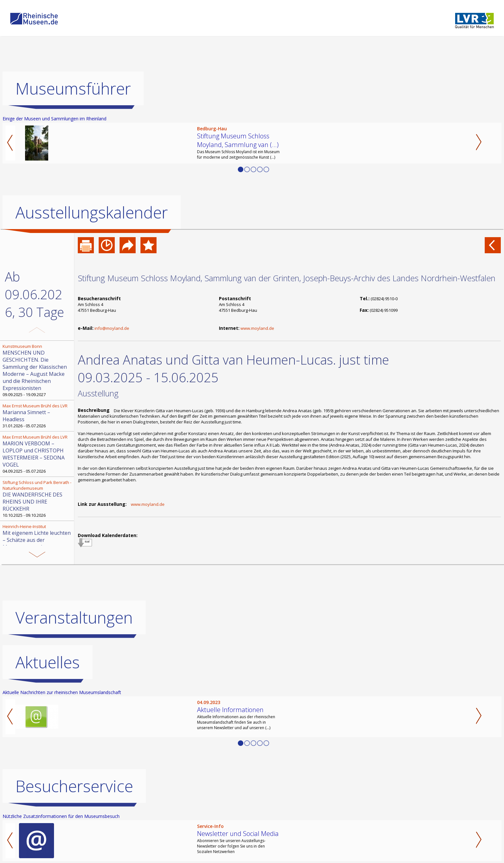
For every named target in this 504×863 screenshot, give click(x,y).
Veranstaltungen (74, 617)
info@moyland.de (112, 328)
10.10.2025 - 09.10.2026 (38, 499)
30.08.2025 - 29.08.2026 (38, 540)
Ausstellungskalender (92, 212)
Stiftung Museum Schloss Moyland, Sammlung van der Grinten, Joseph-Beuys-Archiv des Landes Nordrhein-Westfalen (287, 278)
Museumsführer (73, 88)
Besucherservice (74, 786)
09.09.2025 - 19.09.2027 (38, 370)
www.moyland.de (257, 328)
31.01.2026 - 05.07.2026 (38, 416)
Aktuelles (48, 662)
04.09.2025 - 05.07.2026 (38, 454)
